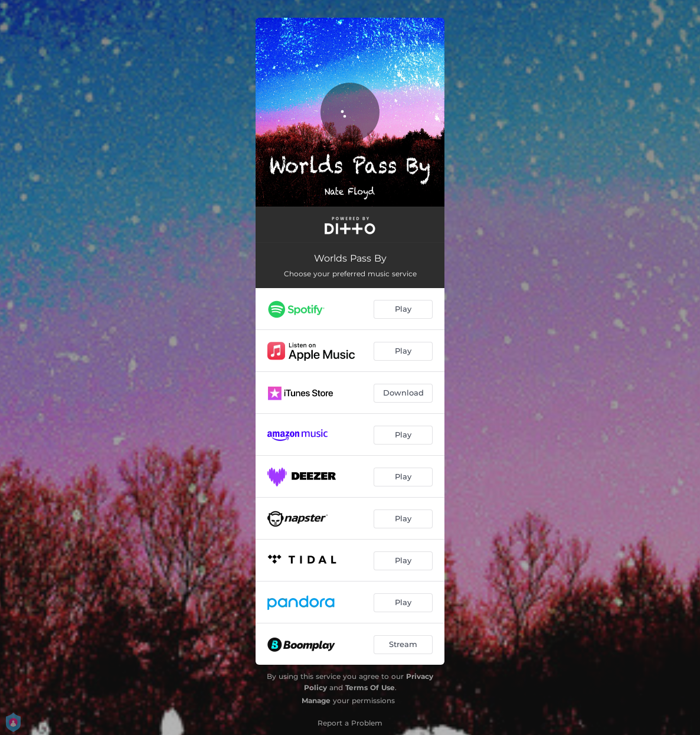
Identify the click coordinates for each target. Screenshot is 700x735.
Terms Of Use (370, 687)
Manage (316, 700)
